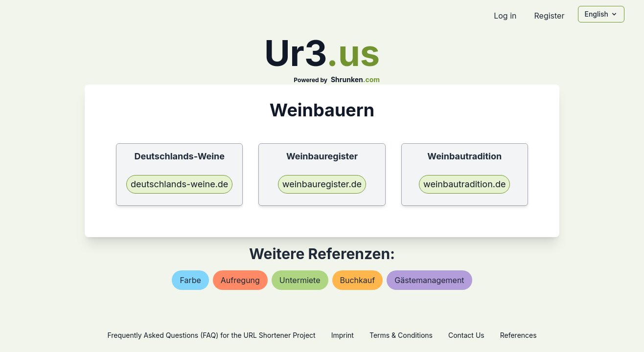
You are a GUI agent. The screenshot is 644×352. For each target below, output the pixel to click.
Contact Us (466, 335)
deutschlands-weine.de (179, 184)
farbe (190, 280)
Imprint (343, 335)
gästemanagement (429, 280)
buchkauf (358, 280)
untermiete (300, 280)
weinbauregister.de (322, 184)
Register (549, 16)
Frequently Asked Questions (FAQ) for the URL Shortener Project (211, 335)
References (518, 335)
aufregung (240, 280)
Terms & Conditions (401, 335)
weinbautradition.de (464, 184)
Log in (505, 16)
